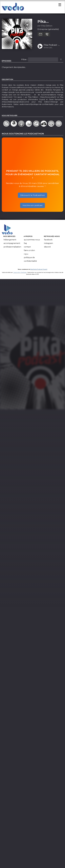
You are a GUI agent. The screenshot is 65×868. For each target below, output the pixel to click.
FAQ (25, 244)
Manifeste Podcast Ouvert (39, 270)
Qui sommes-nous (32, 241)
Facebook (48, 241)
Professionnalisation (12, 248)
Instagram (49, 244)
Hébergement (10, 241)
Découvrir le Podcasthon (33, 196)
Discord (47, 248)
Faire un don (29, 251)
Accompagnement (12, 244)
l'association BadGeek (20, 273)
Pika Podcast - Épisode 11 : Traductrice (51, 46)
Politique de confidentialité (30, 260)
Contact (27, 248)
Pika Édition (47, 27)
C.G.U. (26, 255)
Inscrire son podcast (33, 206)
